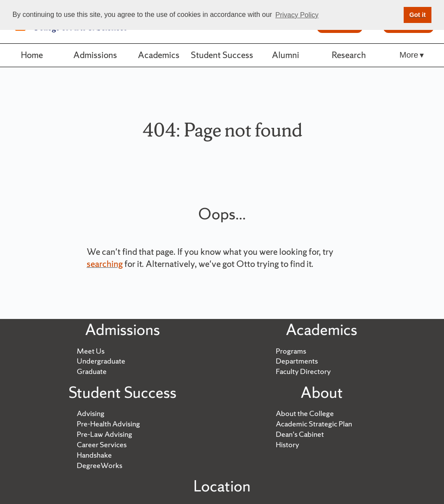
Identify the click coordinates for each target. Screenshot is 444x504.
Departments (297, 361)
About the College (305, 413)
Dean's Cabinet (300, 434)
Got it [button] (418, 15)
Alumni (286, 55)
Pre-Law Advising (104, 434)
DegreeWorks (100, 465)
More (409, 55)
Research (349, 55)
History (287, 444)
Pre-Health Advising (108, 424)
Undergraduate (101, 361)
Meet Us (91, 351)
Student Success (222, 55)
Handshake (94, 455)
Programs (291, 351)
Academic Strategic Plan (314, 424)
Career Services (102, 444)
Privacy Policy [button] (297, 15)
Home (32, 55)
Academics (159, 55)
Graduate (92, 371)
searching (105, 264)
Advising (91, 413)
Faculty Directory (303, 371)
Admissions (95, 55)
